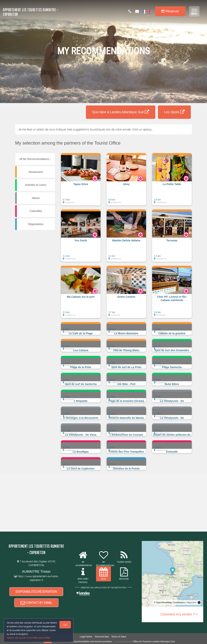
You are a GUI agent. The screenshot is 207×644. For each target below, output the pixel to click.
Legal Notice (86, 637)
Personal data (102, 637)
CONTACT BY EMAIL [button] (36, 603)
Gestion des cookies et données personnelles (29, 638)
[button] (81, 181)
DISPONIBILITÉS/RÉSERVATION (36, 592)
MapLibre (191, 603)
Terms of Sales (119, 637)
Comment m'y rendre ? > (179, 614)
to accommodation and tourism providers (92, 642)
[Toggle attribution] (199, 603)
